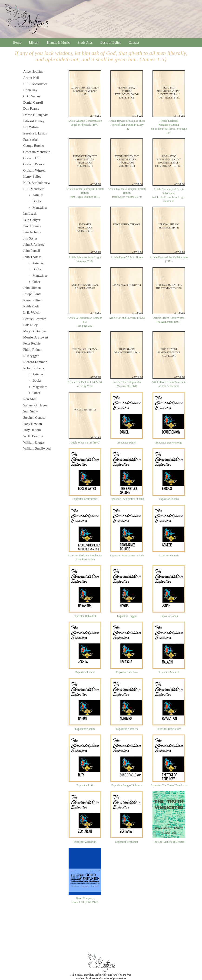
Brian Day (30, 90)
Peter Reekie (32, 343)
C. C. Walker (32, 96)
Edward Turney (34, 121)
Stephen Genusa (34, 418)
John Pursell (32, 251)
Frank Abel (31, 140)
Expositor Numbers (127, 729)
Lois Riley (30, 325)
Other (36, 282)
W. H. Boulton (33, 436)
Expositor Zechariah (85, 842)
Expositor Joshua (85, 672)
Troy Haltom (32, 430)
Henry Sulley (32, 176)
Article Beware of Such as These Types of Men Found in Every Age (127, 125)
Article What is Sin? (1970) (85, 443)
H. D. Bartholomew (37, 183)
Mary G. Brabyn (34, 331)
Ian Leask (30, 214)
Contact (134, 42)
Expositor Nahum (85, 729)
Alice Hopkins (33, 71)
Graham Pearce (34, 164)
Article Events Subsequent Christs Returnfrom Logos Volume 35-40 (127, 193)
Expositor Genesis (169, 555)
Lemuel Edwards (35, 319)
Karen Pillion (32, 300)
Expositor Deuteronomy (169, 443)
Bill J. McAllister (35, 84)
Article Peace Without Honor (127, 257)
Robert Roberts (34, 368)
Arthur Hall (31, 78)
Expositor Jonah (169, 616)
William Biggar (34, 442)
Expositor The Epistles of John (127, 499)
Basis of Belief (111, 42)
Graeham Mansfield (37, 152)
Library (34, 42)
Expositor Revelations (169, 729)
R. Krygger (31, 356)
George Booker (34, 146)
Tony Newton (33, 424)
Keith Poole (31, 306)
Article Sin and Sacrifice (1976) (127, 318)
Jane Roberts (32, 232)
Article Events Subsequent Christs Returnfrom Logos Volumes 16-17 (85, 193)
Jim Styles (30, 238)
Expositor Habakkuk (85, 616)
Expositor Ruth (85, 785)
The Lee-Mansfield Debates (169, 842)
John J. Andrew (34, 245)
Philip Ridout (32, 350)
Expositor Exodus (169, 499)
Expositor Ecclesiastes (85, 499)
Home (17, 42)
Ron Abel (30, 399)
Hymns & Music (58, 42)
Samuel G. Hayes (35, 405)
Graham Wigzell (34, 170)
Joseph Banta (32, 294)
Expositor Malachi (169, 672)
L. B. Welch (31, 313)
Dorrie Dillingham (36, 115)
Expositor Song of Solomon (127, 785)
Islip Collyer (32, 220)
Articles (38, 195)
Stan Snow (31, 411)
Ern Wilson (31, 127)
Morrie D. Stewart (36, 337)
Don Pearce (31, 109)
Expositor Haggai (127, 616)
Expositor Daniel (127, 443)
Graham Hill (32, 158)
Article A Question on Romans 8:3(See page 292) (85, 322)
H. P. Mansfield (34, 189)
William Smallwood (37, 448)
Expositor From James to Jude (127, 555)
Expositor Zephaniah (127, 842)
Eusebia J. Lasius (35, 133)
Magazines (40, 207)
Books (37, 201)
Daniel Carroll (33, 102)
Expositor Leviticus (127, 672)
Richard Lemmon (35, 362)
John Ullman (32, 288)
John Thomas (32, 257)
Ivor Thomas (32, 226)
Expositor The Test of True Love (169, 785)
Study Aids (85, 42)
